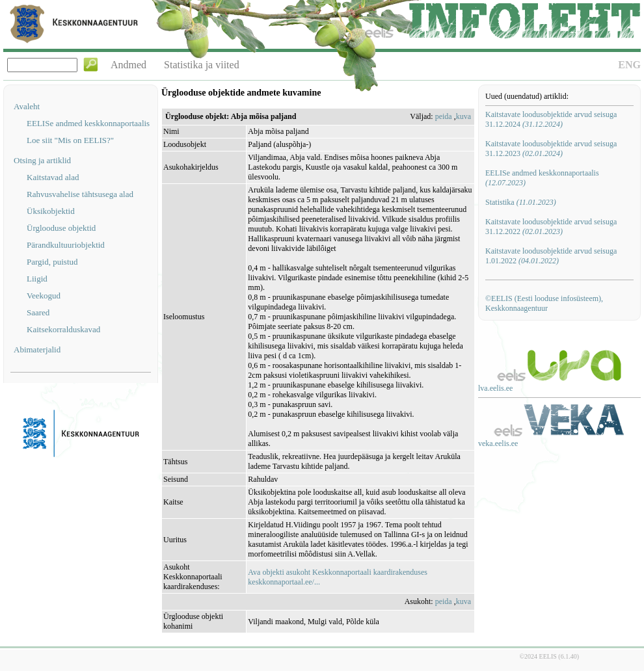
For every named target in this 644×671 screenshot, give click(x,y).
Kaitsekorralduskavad (63, 329)
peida (444, 116)
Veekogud (44, 296)
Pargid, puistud (52, 262)
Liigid (37, 279)
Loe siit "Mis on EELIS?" (70, 140)
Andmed (128, 65)
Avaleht (27, 106)
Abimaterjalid (37, 349)
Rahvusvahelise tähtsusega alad (80, 194)
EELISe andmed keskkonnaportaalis (88, 123)
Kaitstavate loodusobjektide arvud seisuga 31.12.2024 (551, 119)
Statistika (521, 202)
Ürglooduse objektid (61, 228)
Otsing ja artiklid (42, 160)
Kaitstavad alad (53, 177)
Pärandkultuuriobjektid (66, 245)
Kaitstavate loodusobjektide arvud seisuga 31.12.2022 (551, 227)
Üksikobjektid (51, 211)
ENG (629, 65)
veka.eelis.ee (498, 443)
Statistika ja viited (202, 65)
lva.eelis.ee (495, 388)
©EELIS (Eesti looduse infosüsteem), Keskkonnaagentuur (544, 303)
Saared (38, 312)
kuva (463, 116)
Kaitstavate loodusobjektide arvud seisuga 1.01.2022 (551, 256)
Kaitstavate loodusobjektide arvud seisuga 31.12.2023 (551, 149)
